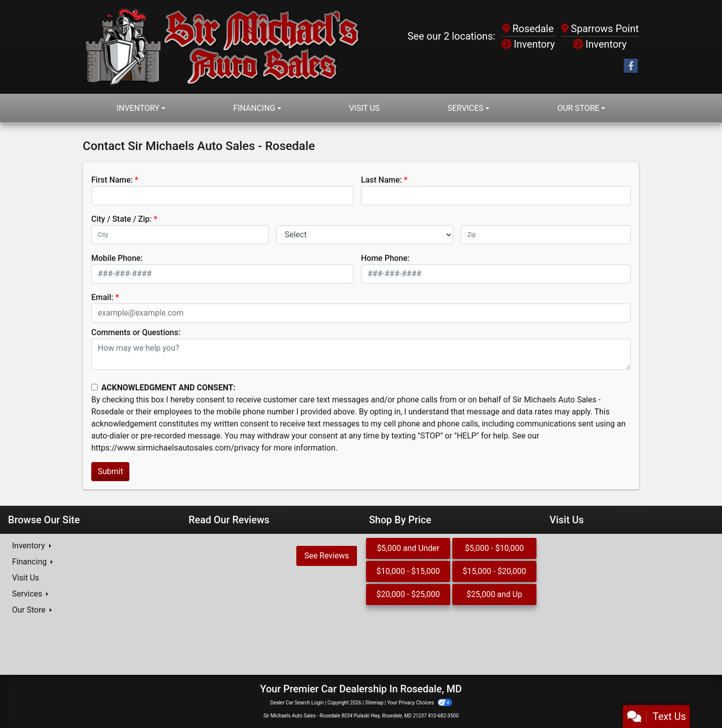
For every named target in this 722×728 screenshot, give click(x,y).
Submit (110, 471)
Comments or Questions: (136, 332)
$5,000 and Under (408, 548)
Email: (102, 297)
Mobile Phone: (117, 258)
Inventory (528, 44)
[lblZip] (546, 235)
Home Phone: (385, 258)
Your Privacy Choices (419, 703)
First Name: (112, 180)
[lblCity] (180, 235)
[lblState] (365, 235)
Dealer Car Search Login (297, 703)
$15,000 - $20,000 (495, 571)
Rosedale (528, 29)
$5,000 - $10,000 (494, 548)
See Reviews (327, 556)
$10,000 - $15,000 (408, 571)
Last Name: (382, 180)
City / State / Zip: (122, 219)
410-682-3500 (443, 716)
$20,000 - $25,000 (408, 594)
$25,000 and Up (495, 594)
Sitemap (374, 703)
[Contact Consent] (95, 387)
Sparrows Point (600, 29)
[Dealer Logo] (222, 47)
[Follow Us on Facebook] (631, 66)
